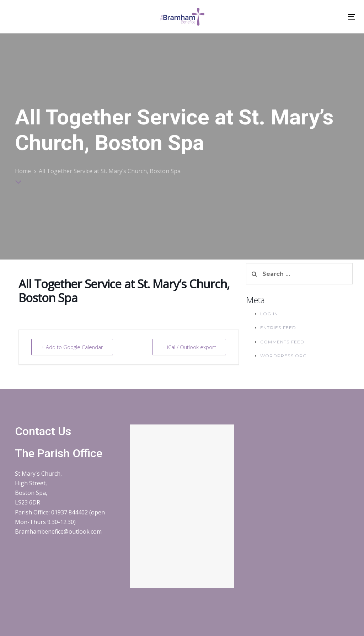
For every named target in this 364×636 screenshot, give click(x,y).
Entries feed (278, 328)
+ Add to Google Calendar (73, 347)
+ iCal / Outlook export (189, 347)
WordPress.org (284, 356)
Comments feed (282, 342)
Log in (269, 314)
